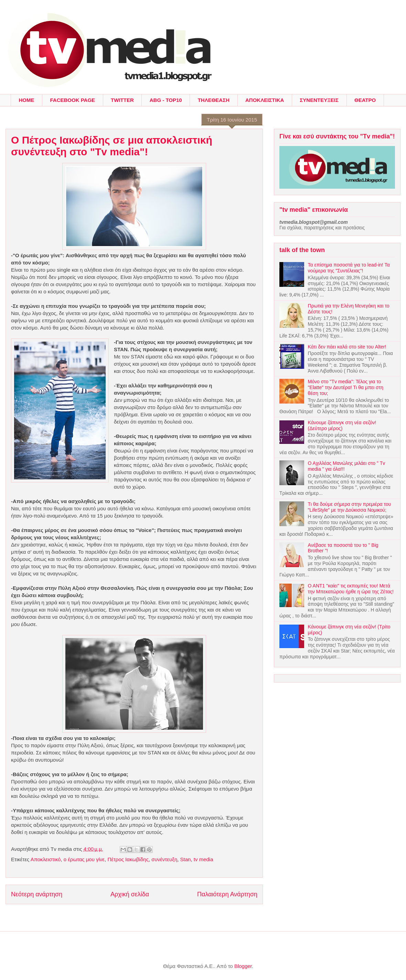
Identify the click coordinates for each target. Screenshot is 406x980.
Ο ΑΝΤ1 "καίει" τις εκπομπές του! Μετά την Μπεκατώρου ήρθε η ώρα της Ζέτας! (351, 589)
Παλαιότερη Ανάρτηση (227, 894)
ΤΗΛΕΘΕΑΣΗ (214, 100)
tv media (204, 859)
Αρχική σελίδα (130, 894)
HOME (27, 100)
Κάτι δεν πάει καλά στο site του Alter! (347, 347)
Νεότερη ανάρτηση (37, 894)
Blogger (243, 966)
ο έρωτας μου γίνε (84, 859)
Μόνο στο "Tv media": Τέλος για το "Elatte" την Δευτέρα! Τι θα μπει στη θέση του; (346, 387)
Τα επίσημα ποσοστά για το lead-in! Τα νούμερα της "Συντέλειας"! (349, 268)
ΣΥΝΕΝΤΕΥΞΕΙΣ (319, 100)
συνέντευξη (164, 859)
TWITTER (122, 100)
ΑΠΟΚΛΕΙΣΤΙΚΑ (265, 100)
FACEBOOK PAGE (73, 100)
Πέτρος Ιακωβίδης (128, 859)
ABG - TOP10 (166, 100)
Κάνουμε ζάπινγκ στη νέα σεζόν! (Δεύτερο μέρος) (342, 425)
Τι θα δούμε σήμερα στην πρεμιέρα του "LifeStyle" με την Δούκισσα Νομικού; (350, 507)
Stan (186, 859)
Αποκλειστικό (46, 859)
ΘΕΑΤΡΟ (365, 100)
